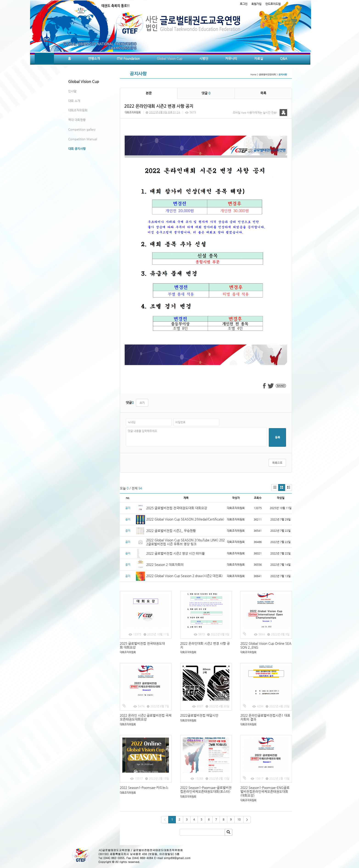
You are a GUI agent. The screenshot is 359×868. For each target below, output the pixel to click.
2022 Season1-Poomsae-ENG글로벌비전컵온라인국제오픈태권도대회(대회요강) (265, 791)
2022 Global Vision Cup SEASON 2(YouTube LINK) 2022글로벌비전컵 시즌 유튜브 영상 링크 (185, 542)
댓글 (206, 93)
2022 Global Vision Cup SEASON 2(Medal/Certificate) (185, 519)
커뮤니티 (231, 58)
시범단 (204, 58)
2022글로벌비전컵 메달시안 (199, 715)
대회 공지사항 (77, 149)
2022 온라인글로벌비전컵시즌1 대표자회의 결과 (265, 717)
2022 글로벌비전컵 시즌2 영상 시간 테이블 (175, 553)
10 (239, 819)
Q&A (284, 58)
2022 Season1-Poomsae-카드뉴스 (144, 788)
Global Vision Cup (170, 58)
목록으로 (277, 463)
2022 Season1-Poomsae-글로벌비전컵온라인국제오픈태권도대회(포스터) (206, 789)
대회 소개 (74, 101)
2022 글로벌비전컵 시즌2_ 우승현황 (171, 531)
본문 (149, 93)
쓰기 (142, 403)
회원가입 (256, 4)
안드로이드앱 (273, 4)
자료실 (259, 58)
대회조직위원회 (78, 110)
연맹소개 (94, 58)
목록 (263, 93)
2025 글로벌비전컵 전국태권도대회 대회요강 (177, 508)
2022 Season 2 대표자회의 (165, 565)
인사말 (72, 91)
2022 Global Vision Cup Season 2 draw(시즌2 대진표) (184, 576)
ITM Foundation (128, 58)
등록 (278, 437)
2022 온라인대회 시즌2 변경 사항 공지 (205, 645)
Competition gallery (82, 129)
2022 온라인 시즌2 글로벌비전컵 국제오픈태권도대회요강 (146, 717)
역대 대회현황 (77, 120)
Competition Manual (83, 139)
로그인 (244, 4)
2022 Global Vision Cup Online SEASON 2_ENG (266, 645)
